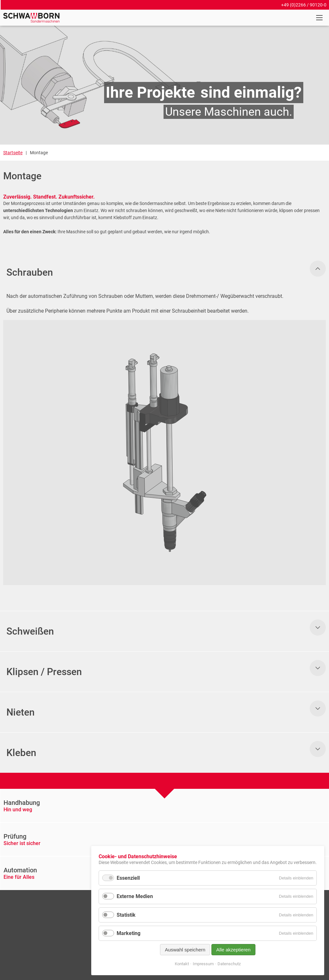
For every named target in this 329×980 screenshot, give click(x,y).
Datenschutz (229, 964)
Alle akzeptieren (233, 950)
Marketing (129, 933)
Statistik (126, 915)
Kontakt (182, 964)
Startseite (13, 153)
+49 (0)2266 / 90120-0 (304, 5)
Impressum (203, 964)
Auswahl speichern (185, 950)
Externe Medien (135, 896)
